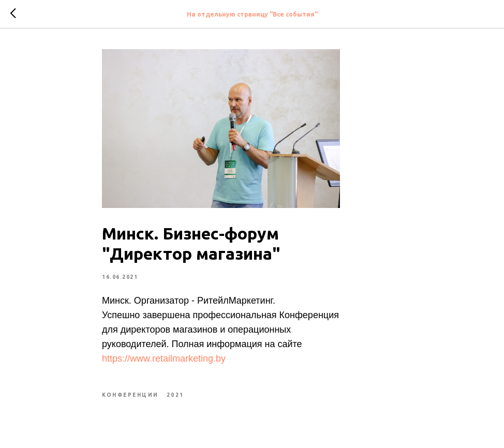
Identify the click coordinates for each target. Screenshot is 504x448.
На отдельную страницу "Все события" (252, 14)
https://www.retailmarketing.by (164, 359)
